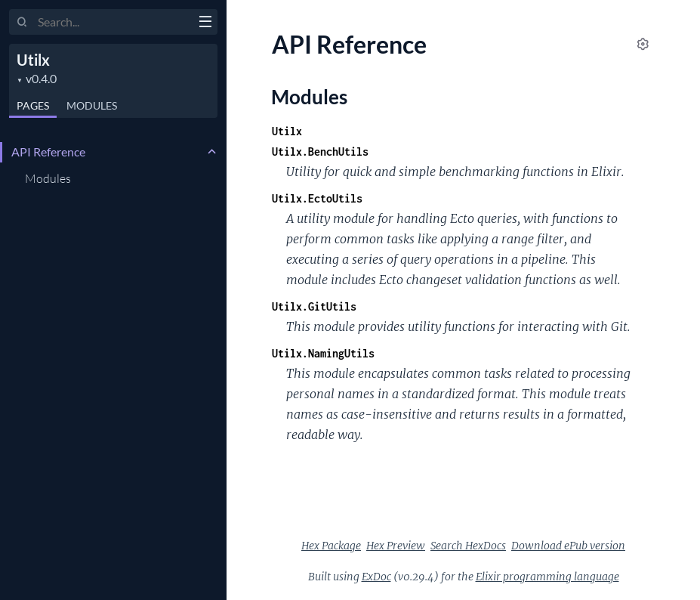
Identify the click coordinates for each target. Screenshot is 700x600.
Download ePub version (568, 546)
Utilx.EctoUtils (317, 198)
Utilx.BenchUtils (320, 152)
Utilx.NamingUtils (323, 353)
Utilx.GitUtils (314, 306)
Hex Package (331, 546)
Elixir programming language (547, 577)
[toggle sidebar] (205, 23)
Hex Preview (396, 546)
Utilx (33, 60)
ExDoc (376, 577)
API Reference (48, 152)
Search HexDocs (468, 546)
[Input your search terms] (113, 22)
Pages (33, 105)
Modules (92, 105)
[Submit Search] (22, 23)
